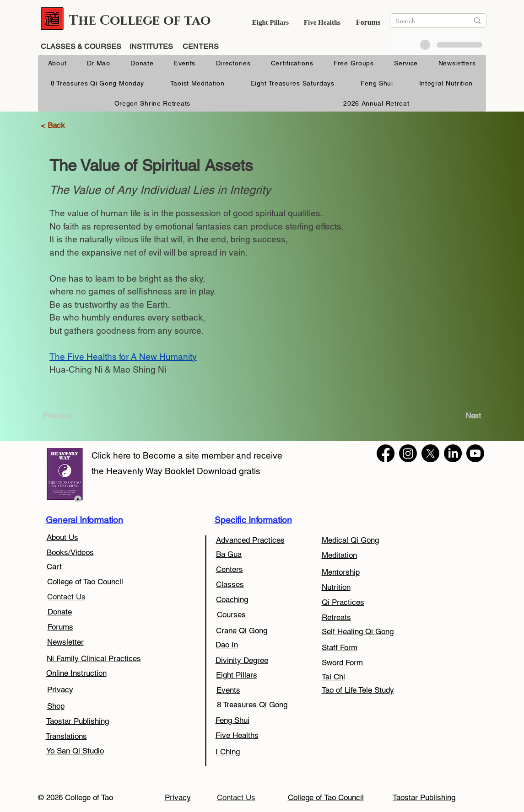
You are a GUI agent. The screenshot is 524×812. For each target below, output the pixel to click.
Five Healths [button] (322, 22)
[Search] (425, 21)
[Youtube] (475, 453)
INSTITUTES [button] (151, 46)
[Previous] (61, 416)
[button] (270, 22)
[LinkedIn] (453, 453)
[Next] (470, 416)
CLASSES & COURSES (82, 46)
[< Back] (57, 126)
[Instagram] (408, 453)
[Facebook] (386, 453)
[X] (430, 453)
